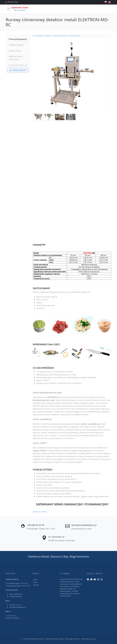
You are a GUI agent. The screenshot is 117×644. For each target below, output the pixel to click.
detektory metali (40, 512)
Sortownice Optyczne (18, 65)
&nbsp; (72, 203)
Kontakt (36, 585)
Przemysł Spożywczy (18, 39)
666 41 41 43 (17, 605)
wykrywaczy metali (66, 589)
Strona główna (38, 36)
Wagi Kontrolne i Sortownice (16, 58)
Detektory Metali (16, 45)
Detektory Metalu (74, 36)
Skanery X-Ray (15, 51)
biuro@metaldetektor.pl (84, 525)
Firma (35, 580)
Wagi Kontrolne (79, 556)
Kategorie (48, 36)
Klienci (36, 582)
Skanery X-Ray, (60, 556)
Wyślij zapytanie (18, 70)
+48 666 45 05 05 (12, 2)
